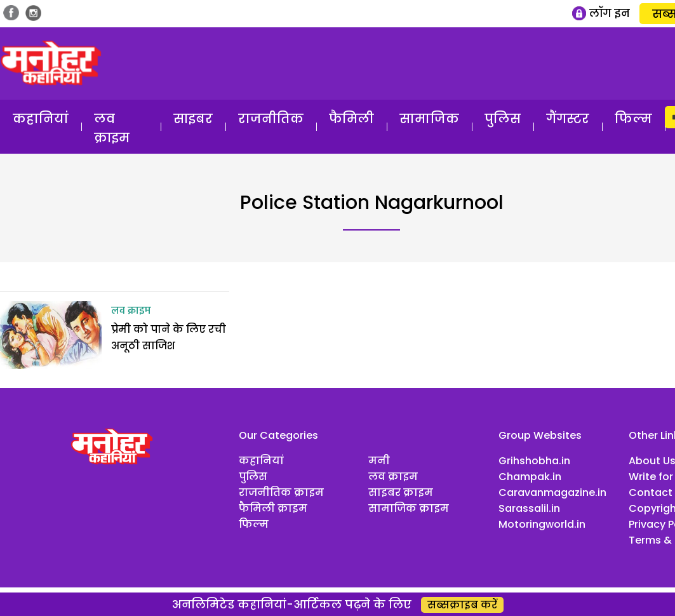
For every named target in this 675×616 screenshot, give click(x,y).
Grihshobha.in (534, 461)
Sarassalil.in (529, 508)
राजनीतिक (271, 119)
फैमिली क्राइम (273, 508)
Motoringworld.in (542, 524)
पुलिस (503, 119)
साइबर (193, 119)
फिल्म (633, 119)
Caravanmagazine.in (552, 492)
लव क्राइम (112, 128)
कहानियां (41, 119)
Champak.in (530, 477)
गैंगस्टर (568, 119)
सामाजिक (429, 119)
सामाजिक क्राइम (409, 508)
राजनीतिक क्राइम (281, 492)
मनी (379, 461)
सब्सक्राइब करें (462, 605)
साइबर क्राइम (401, 492)
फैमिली (351, 119)
